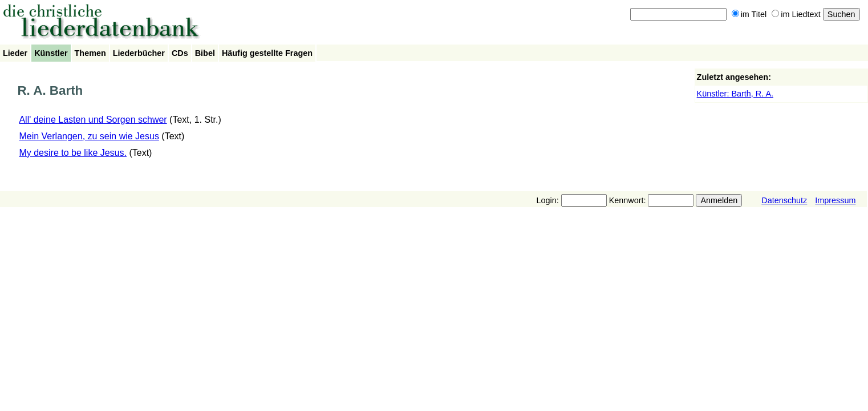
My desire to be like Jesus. (73, 153)
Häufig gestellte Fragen (267, 53)
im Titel (749, 14)
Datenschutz (784, 200)
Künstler (51, 53)
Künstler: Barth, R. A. (735, 94)
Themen (90, 53)
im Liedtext (796, 14)
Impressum (835, 200)
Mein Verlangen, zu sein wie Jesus (89, 136)
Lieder (15, 53)
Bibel (205, 53)
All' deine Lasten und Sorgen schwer (93, 120)
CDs (180, 53)
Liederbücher (139, 53)
